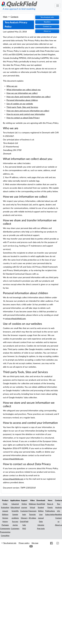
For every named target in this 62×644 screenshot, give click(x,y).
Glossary (24, 518)
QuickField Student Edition (41, 508)
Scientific (15, 511)
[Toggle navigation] (58, 6)
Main (5, 17)
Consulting (5, 536)
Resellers (47, 22)
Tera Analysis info (47, 17)
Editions (5, 515)
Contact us (47, 27)
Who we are (12, 86)
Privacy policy (24, 543)
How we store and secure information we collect (28, 111)
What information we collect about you (24, 90)
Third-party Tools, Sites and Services (22, 107)
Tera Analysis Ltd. (10, 543)
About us (47, 31)
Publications (50, 511)
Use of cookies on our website (20, 104)
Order (5, 504)
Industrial (15, 504)
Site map (35, 543)
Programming (5, 532)
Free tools (41, 529)
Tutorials (32, 515)
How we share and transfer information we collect (28, 97)
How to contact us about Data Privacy (23, 118)
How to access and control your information (26, 114)
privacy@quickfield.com (15, 319)
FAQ (24, 529)
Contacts (14, 17)
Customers (15, 529)
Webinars (32, 504)
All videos (32, 518)
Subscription (50, 515)
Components (5, 529)
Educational (15, 508)
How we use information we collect (22, 93)
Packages (5, 525)
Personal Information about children (22, 100)
